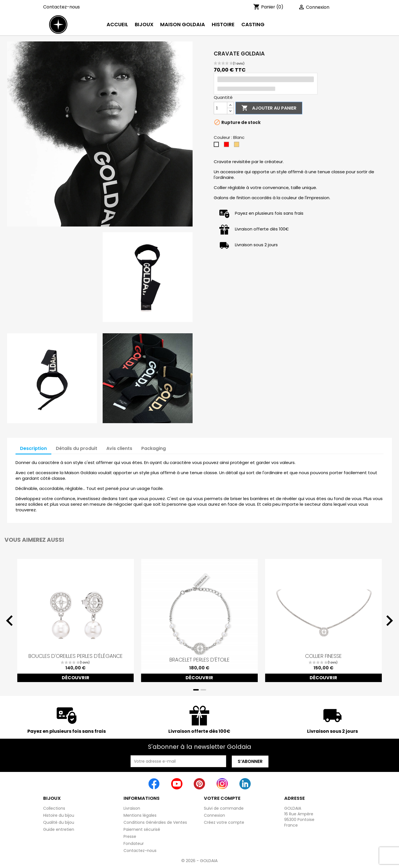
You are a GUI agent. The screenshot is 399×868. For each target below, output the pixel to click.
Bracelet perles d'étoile (199, 660)
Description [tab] (33, 448)
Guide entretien (59, 829)
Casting (253, 24)
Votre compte (222, 798)
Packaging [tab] (154, 448)
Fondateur (134, 843)
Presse (130, 836)
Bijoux (144, 24)
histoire (223, 24)
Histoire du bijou (59, 815)
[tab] (196, 690)
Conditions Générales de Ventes (155, 822)
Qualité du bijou (59, 822)
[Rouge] (228, 146)
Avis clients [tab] (119, 448)
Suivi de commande (224, 808)
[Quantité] (221, 108)
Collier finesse (323, 656)
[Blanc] (217, 146)
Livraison (132, 808)
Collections (54, 808)
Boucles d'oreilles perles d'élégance (76, 656)
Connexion (214, 815)
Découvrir (76, 678)
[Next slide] (389, 621)
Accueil (117, 24)
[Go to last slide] (10, 621)
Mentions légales (140, 815)
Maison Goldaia (183, 24)
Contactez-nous (61, 7)
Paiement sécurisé (142, 829)
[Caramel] (238, 146)
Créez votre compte (224, 822)
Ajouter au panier (269, 108)
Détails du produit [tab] (77, 448)
